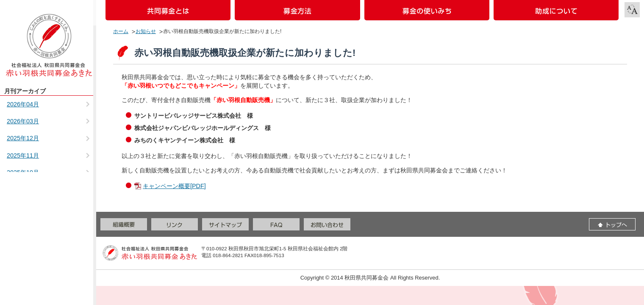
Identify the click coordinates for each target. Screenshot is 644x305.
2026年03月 (23, 121)
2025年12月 (23, 138)
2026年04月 (23, 104)
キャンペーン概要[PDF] (174, 186)
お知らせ (146, 31)
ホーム (121, 31)
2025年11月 (23, 155)
